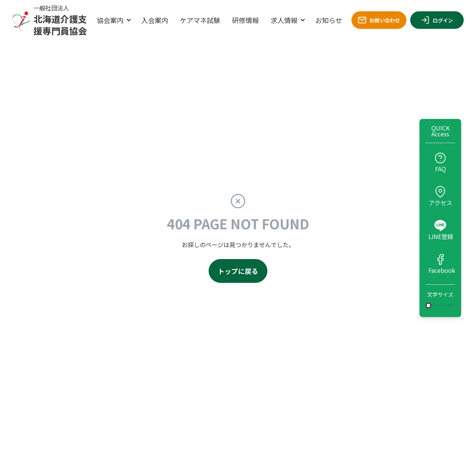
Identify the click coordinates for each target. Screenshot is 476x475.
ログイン (437, 20)
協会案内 (110, 20)
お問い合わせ (379, 20)
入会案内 (155, 20)
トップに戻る (238, 271)
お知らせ (329, 20)
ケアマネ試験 (200, 20)
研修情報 (245, 20)
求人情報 (284, 20)
